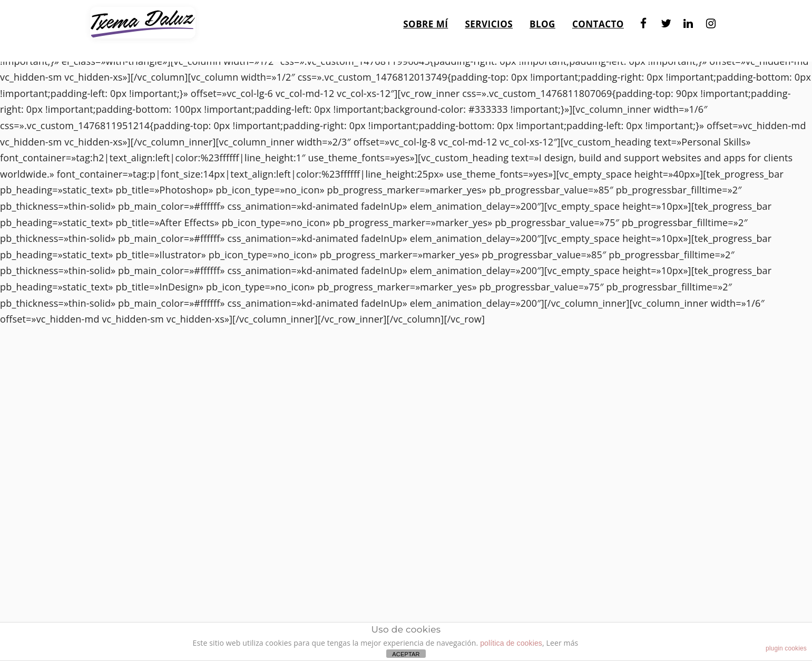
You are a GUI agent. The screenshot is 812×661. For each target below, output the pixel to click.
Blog (542, 20)
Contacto (598, 20)
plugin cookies (786, 648)
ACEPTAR (406, 654)
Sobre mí (425, 20)
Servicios (489, 20)
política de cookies (511, 643)
